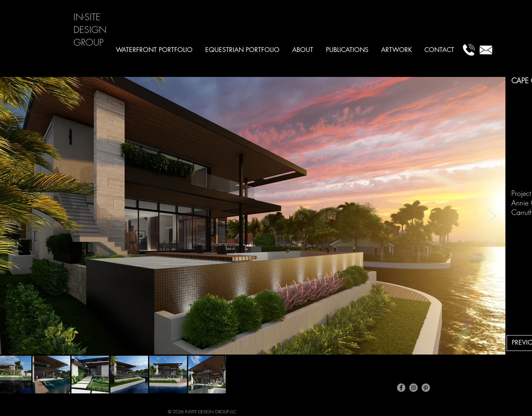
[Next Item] (492, 216)
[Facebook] (401, 388)
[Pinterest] (426, 388)
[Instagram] (413, 388)
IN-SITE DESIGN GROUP (90, 30)
